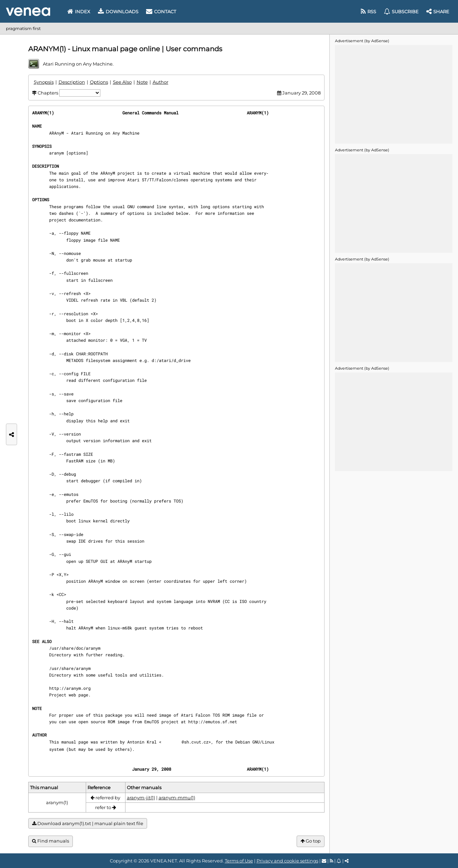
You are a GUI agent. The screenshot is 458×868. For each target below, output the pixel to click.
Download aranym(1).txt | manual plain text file (88, 824)
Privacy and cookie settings (287, 861)
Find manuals (51, 841)
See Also (122, 82)
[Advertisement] (394, 94)
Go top (311, 841)
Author (161, 82)
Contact (161, 12)
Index (79, 12)
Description (72, 82)
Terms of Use (239, 861)
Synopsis (44, 82)
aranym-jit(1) (141, 798)
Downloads (118, 12)
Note (142, 82)
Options (99, 82)
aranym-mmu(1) (177, 798)
